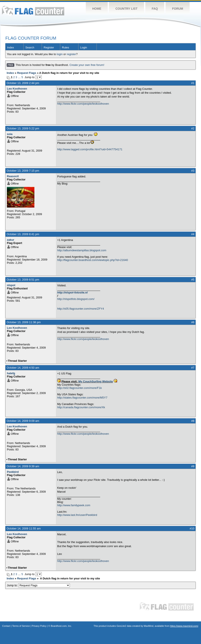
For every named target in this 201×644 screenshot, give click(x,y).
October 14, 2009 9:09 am (23, 421)
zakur (11, 240)
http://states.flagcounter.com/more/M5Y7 (82, 398)
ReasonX (13, 176)
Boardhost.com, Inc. (61, 626)
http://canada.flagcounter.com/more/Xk (81, 407)
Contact (6, 626)
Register (49, 47)
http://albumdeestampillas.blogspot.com (82, 250)
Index (11, 47)
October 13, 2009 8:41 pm (23, 234)
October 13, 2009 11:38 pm (24, 322)
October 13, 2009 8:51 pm (23, 280)
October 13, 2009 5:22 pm (23, 128)
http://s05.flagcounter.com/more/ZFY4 (81, 309)
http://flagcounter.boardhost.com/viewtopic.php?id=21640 (93, 260)
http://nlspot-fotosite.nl (72, 293)
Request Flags (27, 73)
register (71, 54)
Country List (127, 9)
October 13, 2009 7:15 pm (23, 171)
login (60, 54)
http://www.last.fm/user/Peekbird (77, 515)
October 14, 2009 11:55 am (24, 528)
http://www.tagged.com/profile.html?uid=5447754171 (90, 149)
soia (10, 134)
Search (30, 47)
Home (97, 9)
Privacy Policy (39, 626)
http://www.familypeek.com (74, 505)
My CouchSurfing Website (96, 381)
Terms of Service (21, 626)
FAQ (155, 9)
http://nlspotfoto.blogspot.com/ (76, 299)
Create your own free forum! (87, 65)
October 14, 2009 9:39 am (23, 466)
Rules (65, 47)
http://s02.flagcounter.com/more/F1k (79, 388)
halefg (11, 373)
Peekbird (13, 472)
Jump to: (38, 585)
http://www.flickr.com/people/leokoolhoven (83, 104)
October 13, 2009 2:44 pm (23, 83)
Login (84, 47)
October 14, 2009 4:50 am (23, 368)
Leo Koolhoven (17, 89)
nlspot (11, 285)
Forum (177, 9)
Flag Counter (33, 11)
